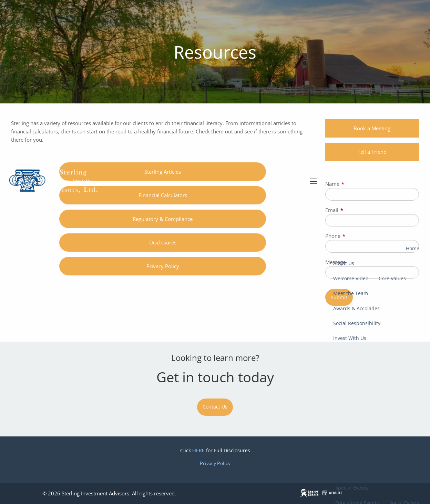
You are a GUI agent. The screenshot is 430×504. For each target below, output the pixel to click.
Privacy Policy (215, 463)
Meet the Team (351, 293)
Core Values (392, 278)
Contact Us (215, 407)
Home (413, 248)
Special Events (352, 488)
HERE (198, 450)
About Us (344, 263)
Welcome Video (351, 278)
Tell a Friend (372, 152)
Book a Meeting (372, 128)
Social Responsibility (357, 323)
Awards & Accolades (356, 308)
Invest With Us (350, 338)
